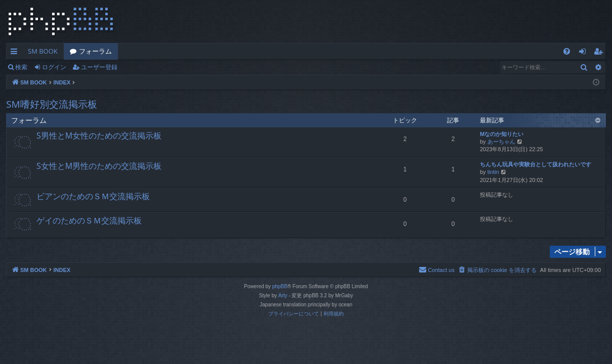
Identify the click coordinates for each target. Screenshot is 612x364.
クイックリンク (16, 53)
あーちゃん (501, 142)
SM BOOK (43, 51)
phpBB (280, 286)
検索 (21, 67)
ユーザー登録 (99, 67)
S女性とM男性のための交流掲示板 (99, 166)
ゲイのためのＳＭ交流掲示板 (89, 220)
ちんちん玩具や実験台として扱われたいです (536, 164)
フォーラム (95, 51)
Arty (283, 295)
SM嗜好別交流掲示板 (52, 104)
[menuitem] (567, 51)
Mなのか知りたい (502, 134)
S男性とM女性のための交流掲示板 (99, 135)
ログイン (54, 67)
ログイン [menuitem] (585, 53)
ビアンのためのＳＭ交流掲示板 (93, 196)
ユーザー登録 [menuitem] (601, 53)
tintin (493, 172)
